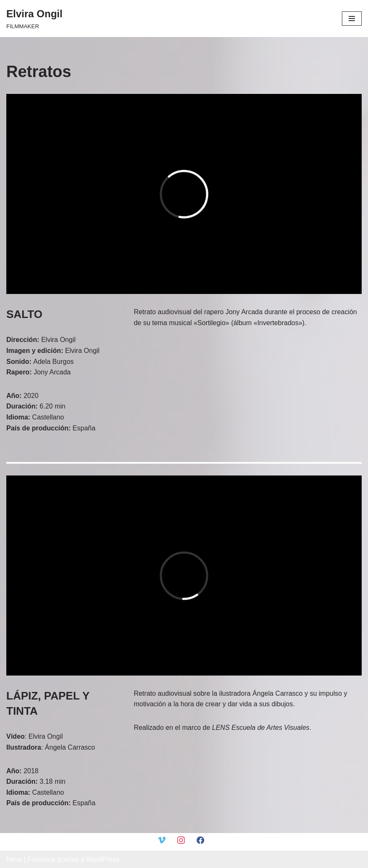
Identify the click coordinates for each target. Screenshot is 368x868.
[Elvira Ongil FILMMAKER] (34, 19)
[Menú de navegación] (352, 19)
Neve (14, 859)
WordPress (103, 859)
